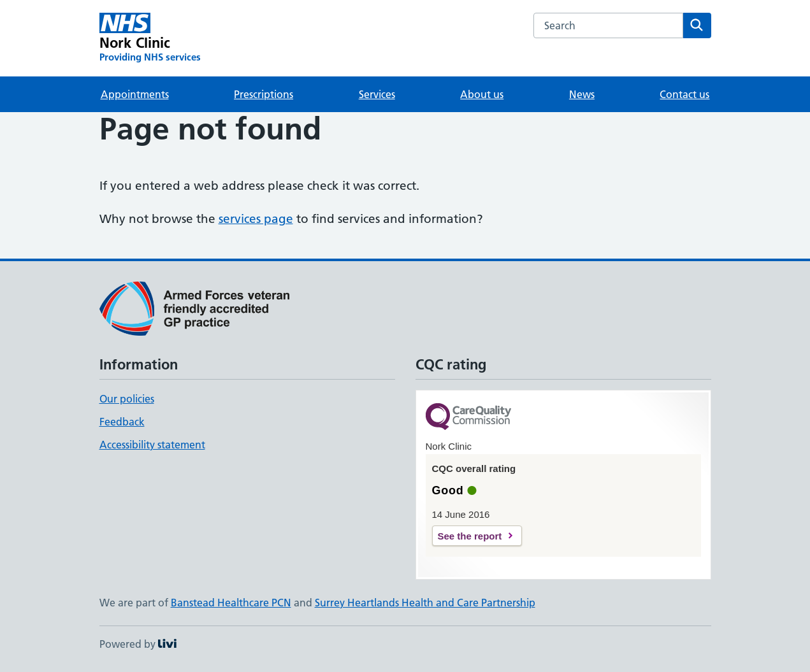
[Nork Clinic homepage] (150, 38)
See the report (470, 536)
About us (482, 94)
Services (377, 94)
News (582, 94)
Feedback (122, 422)
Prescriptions (264, 94)
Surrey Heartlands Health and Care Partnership (425, 603)
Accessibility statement (152, 445)
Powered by (138, 644)
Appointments (135, 94)
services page (256, 219)
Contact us (684, 94)
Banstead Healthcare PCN (231, 603)
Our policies (127, 399)
